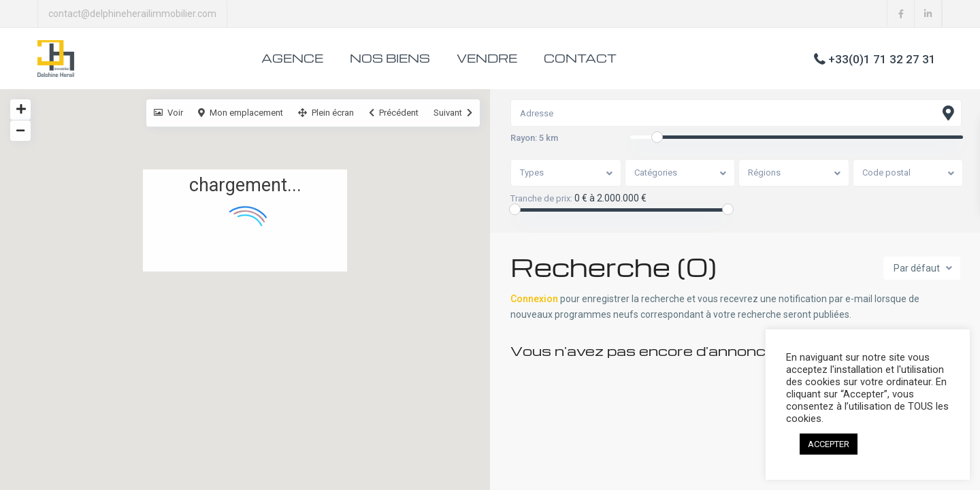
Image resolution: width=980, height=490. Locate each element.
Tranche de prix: (541, 199)
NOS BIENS (390, 58)
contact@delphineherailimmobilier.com (132, 14)
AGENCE (292, 58)
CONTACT (580, 58)
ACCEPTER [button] (829, 444)
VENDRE (487, 58)
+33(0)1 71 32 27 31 (882, 59)
